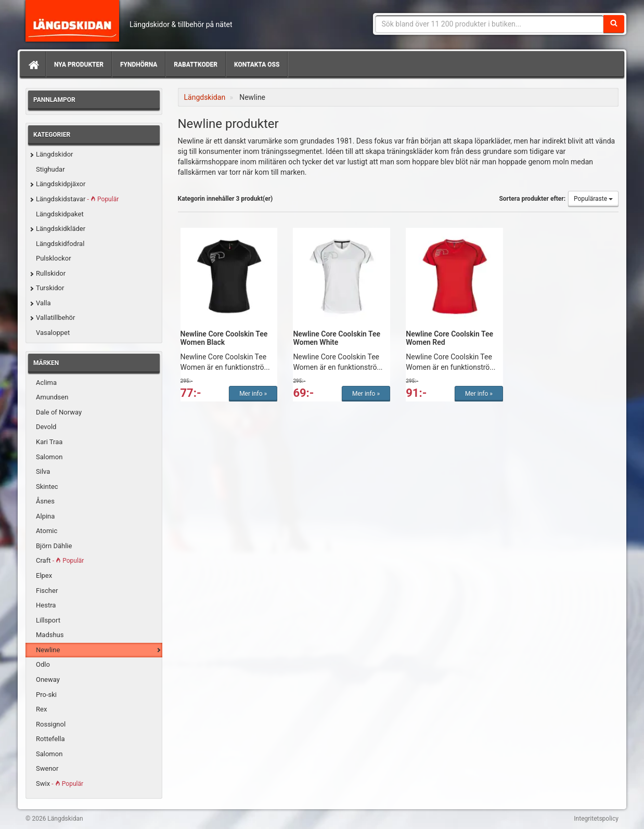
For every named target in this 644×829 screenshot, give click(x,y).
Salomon (49, 457)
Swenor (47, 768)
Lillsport (48, 620)
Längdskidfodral (60, 244)
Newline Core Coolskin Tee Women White (337, 338)
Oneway (48, 679)
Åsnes (45, 501)
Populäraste (593, 199)
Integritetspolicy (596, 819)
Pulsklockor (54, 258)
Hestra (46, 605)
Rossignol (51, 724)
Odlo (43, 664)
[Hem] (33, 64)
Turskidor (50, 288)
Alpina (45, 516)
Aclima (46, 383)
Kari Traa (49, 442)
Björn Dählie (54, 546)
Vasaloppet (53, 333)
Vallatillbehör (55, 318)
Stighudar (50, 169)
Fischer (47, 591)
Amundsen (52, 397)
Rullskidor (51, 273)
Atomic (47, 531)
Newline (48, 650)
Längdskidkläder (61, 229)
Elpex (44, 575)
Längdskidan (72, 21)
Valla (43, 303)
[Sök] (614, 24)
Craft (60, 560)
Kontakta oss (257, 64)
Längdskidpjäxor (61, 184)
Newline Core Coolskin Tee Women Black (224, 338)
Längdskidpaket (60, 214)
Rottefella (50, 739)
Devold (46, 427)
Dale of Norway (59, 412)
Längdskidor (55, 154)
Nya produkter (79, 64)
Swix (60, 783)
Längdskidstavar (77, 199)
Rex (41, 709)
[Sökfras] (490, 24)
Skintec (47, 487)
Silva (43, 471)
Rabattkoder (196, 64)
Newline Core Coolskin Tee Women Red (449, 338)
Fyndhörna (139, 64)
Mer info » (253, 394)
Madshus (50, 635)
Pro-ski (46, 695)
